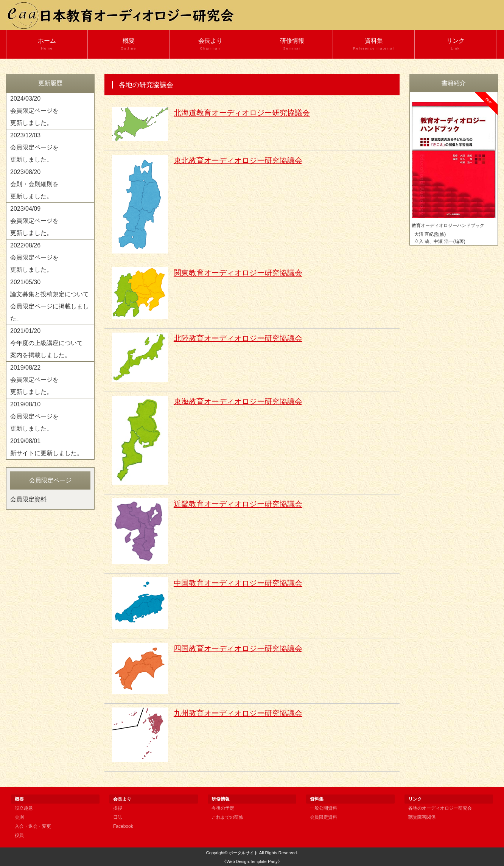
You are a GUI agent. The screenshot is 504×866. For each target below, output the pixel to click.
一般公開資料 (324, 808)
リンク (455, 44)
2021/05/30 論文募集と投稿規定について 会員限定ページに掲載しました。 (50, 300)
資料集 (374, 44)
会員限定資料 (28, 499)
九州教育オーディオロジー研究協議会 (238, 713)
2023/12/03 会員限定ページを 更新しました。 (34, 147)
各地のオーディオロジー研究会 (440, 808)
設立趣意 (24, 808)
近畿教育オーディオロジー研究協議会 (238, 504)
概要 (128, 44)
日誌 (118, 817)
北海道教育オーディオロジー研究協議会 (242, 113)
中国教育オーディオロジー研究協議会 (238, 583)
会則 (19, 817)
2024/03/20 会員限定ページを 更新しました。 (34, 111)
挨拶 (118, 808)
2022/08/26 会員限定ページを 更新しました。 (34, 257)
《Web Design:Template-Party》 (252, 861)
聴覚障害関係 (422, 817)
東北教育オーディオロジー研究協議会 (238, 160)
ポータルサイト (243, 853)
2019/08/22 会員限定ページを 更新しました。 (34, 380)
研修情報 (292, 44)
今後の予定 (223, 808)
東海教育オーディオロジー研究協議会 (238, 401)
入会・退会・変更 (33, 826)
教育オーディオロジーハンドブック (448, 225)
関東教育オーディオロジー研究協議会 (238, 273)
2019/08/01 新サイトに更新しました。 (47, 447)
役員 (19, 835)
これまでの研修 (227, 817)
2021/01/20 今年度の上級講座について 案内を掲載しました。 (47, 343)
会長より (210, 44)
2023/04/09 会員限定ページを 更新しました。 (34, 221)
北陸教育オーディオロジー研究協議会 (238, 338)
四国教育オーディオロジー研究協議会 (238, 648)
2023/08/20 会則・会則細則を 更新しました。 (34, 184)
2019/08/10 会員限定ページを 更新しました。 (34, 416)
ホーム (47, 44)
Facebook (123, 826)
